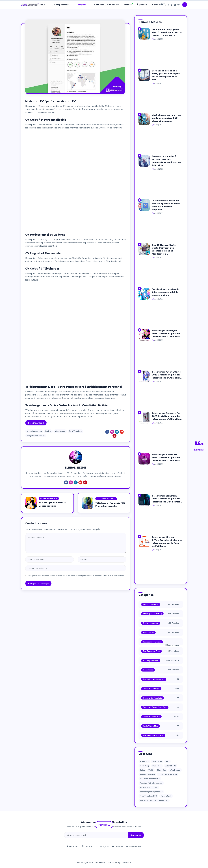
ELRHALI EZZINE (107, 863)
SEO (167, 761)
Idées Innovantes (151, 604)
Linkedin (87, 846)
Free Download (36, 423)
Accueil (43, 5)
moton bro (162, 770)
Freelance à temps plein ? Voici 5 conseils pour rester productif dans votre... (167, 32)
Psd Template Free (151, 651)
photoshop (157, 766)
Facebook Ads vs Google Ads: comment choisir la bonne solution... (165, 292)
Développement (60, 5)
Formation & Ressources (154, 679)
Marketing (144, 766)
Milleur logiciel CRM (149, 787)
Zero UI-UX (157, 761)
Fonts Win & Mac (150, 726)
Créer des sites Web (168, 774)
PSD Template (75, 431)
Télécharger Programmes (151, 792)
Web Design (60, 431)
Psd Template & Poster (153, 735)
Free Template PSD (148, 796)
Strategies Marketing (152, 614)
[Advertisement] (76, 150)
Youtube (118, 846)
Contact (156, 5)
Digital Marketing (151, 623)
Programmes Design (36, 436)
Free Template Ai (49, 499)
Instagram (103, 846)
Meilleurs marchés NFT (150, 779)
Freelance (144, 761)
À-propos (142, 5)
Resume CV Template (152, 698)
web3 (151, 770)
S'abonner (136, 835)
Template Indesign (151, 688)
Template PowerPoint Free (155, 707)
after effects (171, 766)
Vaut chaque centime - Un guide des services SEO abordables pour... (166, 118)
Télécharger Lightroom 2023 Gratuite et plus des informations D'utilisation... (167, 499)
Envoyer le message (38, 583)
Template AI (166, 796)
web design (175, 770)
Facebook (73, 846)
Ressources (148, 670)
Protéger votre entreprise (151, 783)
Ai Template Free (151, 661)
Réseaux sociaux (147, 774)
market (128, 5)
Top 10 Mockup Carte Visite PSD (154, 800)
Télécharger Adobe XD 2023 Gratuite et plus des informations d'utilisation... (167, 457)
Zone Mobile (134, 846)
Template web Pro (151, 717)
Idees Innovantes (34, 431)
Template (82, 5)
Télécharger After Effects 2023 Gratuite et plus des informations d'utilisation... (167, 375)
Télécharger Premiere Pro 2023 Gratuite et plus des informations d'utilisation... (167, 416)
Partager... (104, 825)
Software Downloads (106, 5)
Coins (142, 770)
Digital (48, 431)
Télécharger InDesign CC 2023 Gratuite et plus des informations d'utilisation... (167, 333)
